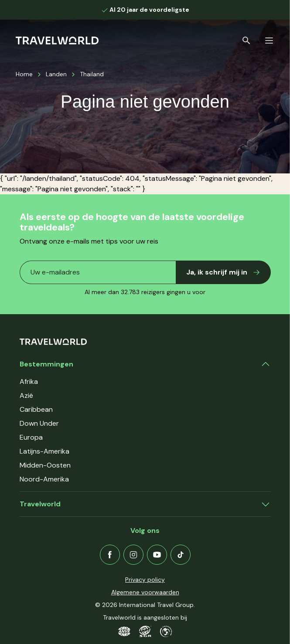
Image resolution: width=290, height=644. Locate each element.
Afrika (29, 381)
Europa (31, 437)
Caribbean (36, 409)
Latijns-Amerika (44, 451)
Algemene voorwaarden (145, 592)
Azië (26, 395)
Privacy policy (145, 580)
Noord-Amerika (44, 479)
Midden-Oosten (45, 465)
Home (24, 74)
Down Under (39, 423)
